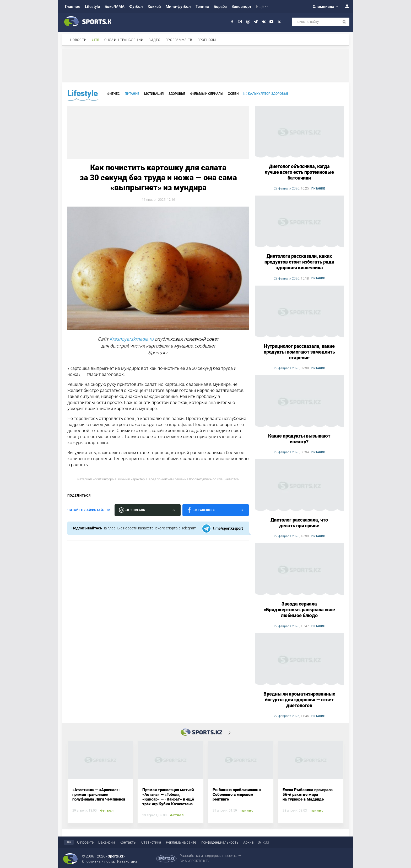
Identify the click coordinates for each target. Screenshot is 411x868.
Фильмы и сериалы (207, 94)
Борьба (220, 7)
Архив (248, 842)
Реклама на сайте (181, 842)
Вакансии (107, 842)
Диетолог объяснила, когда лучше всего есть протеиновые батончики (299, 172)
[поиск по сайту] (344, 22)
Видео (155, 40)
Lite (96, 40)
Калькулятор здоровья (268, 94)
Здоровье (177, 94)
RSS (266, 842)
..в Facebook (204, 510)
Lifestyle (92, 7)
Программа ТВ (179, 40)
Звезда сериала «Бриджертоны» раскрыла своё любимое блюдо (299, 610)
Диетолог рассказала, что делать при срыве (299, 523)
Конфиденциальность (220, 842)
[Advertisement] (206, 65)
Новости (79, 40)
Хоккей (154, 7)
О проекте (85, 842)
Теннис (202, 7)
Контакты (128, 842)
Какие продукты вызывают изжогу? (299, 439)
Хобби (233, 94)
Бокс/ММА (115, 7)
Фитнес (113, 94)
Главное (73, 7)
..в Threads (135, 510)
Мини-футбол (178, 7)
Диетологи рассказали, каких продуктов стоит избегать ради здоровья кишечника (299, 262)
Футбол (136, 7)
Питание (132, 94)
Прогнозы (207, 40)
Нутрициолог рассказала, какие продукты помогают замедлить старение (299, 352)
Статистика (151, 842)
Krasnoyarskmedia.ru (132, 339)
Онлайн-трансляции (124, 40)
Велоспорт (241, 7)
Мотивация (154, 94)
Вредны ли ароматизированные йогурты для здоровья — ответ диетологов (299, 700)
